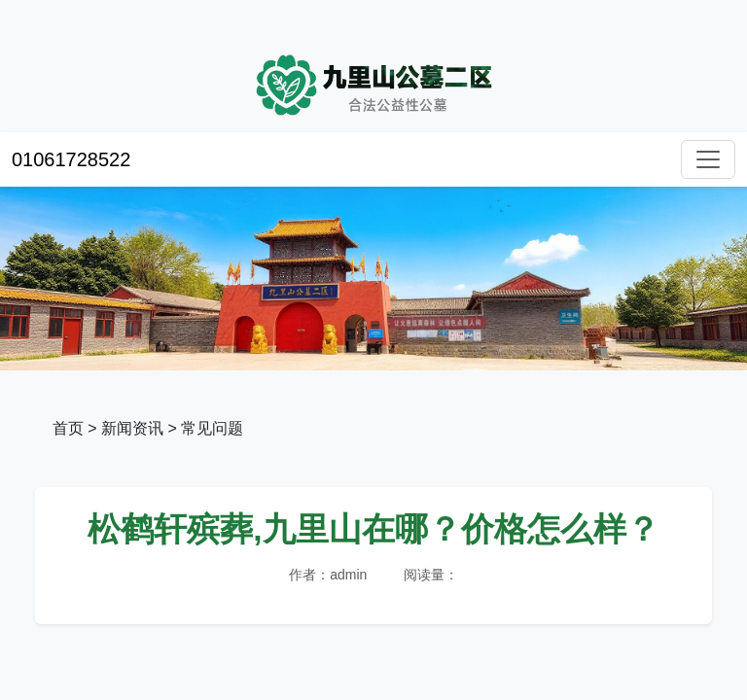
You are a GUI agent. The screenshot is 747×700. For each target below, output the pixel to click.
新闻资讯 (132, 428)
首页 (68, 428)
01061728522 (71, 159)
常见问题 (212, 428)
